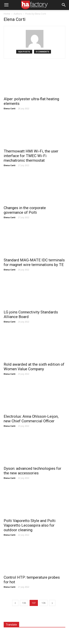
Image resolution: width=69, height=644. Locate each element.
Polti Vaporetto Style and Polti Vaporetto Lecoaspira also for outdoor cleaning (30, 525)
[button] (64, 5)
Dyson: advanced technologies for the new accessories (32, 471)
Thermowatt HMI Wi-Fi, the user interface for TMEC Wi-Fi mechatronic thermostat (31, 156)
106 (24, 603)
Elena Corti (10, 108)
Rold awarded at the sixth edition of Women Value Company (34, 367)
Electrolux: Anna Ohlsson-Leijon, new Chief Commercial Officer (31, 419)
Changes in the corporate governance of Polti (25, 210)
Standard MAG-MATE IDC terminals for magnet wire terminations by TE (34, 262)
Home (7, 14)
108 (44, 603)
